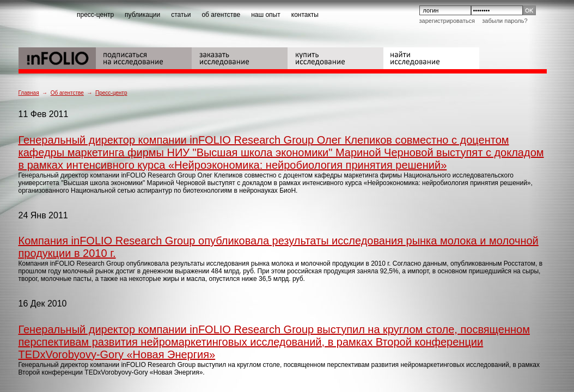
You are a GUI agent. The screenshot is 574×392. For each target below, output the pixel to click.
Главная (29, 93)
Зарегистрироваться (447, 21)
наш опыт (266, 15)
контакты (305, 15)
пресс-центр (95, 15)
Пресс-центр (111, 93)
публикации (142, 15)
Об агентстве (67, 93)
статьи (181, 15)
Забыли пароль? (505, 21)
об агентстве (221, 15)
